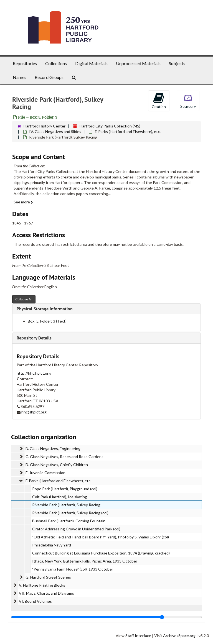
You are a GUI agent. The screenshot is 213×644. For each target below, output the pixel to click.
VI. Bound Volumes (35, 601)
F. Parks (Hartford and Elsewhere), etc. (128, 131)
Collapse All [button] (24, 299)
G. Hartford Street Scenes (48, 577)
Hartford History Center (45, 126)
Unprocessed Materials (138, 63)
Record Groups (49, 77)
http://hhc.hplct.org (34, 373)
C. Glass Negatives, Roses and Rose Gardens (64, 457)
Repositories (25, 63)
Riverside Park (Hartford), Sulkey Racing (66, 505)
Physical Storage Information (45, 309)
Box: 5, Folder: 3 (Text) (47, 321)
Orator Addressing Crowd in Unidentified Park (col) (76, 529)
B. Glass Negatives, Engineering (53, 448)
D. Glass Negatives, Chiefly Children (57, 465)
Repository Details (34, 338)
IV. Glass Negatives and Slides (55, 131)
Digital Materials (91, 63)
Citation (159, 101)
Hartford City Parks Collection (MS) (110, 126)
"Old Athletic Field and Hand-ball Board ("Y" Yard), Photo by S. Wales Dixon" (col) (101, 537)
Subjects (177, 63)
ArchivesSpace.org (179, 636)
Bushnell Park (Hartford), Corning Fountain (69, 521)
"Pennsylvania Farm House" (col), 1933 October (73, 569)
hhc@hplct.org (34, 412)
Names (20, 77)
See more (23, 202)
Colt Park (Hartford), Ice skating (60, 497)
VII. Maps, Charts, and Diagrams (46, 593)
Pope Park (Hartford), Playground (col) (65, 489)
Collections (56, 63)
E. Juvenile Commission (45, 473)
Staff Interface (138, 636)
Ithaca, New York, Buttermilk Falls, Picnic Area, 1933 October (85, 561)
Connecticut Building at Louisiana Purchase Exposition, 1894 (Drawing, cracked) (101, 553)
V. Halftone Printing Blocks (42, 585)
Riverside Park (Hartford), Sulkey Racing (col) (70, 513)
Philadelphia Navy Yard (52, 545)
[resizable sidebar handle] (106, 617)
